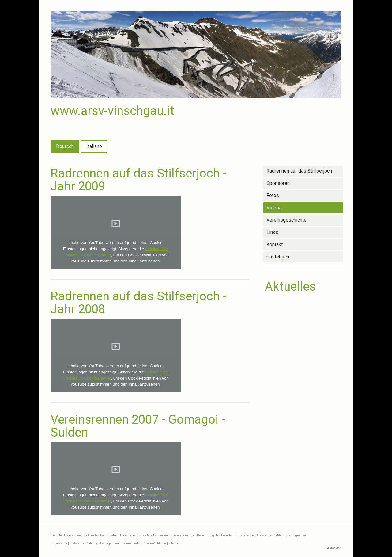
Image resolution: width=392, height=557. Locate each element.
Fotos (273, 195)
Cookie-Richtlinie (154, 543)
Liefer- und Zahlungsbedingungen (281, 535)
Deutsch (65, 146)
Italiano (94, 146)
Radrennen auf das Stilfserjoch (299, 171)
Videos (274, 208)
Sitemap (174, 543)
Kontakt (275, 244)
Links (272, 232)
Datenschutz (131, 543)
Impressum (59, 543)
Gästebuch (278, 257)
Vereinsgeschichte (286, 220)
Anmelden (334, 548)
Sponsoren (278, 183)
